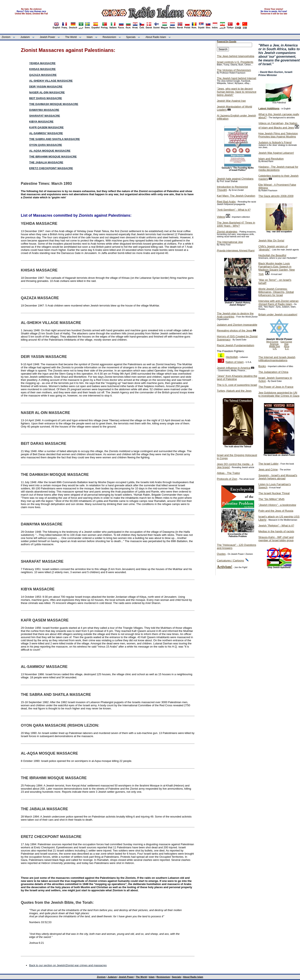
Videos (221, 217)
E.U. (287, 349)
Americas (274, 344)
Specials (131, 37)
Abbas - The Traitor (228, 473)
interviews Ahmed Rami (236, 251)
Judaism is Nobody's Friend (275, 142)
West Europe (272, 342)
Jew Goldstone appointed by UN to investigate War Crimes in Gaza (279, 394)
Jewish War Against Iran (231, 101)
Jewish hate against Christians (235, 179)
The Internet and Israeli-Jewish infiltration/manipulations (277, 359)
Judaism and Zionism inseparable (237, 325)
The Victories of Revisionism (234, 70)
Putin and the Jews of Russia (276, 511)
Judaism (25, 37)
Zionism (6, 37)
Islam (90, 37)
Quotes (221, 554)
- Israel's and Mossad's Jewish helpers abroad (278, 477)
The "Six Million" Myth (271, 499)
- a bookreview (277, 505)
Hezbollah (232, 357)
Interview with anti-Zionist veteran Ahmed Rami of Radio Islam (278, 302)
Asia (286, 344)
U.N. (275, 349)
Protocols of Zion (227, 479)
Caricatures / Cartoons (230, 561)
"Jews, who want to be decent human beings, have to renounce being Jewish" (237, 92)
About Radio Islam (156, 37)
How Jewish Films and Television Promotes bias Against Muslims (278, 135)
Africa (287, 346)
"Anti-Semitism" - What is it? (234, 210)
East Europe (286, 342)
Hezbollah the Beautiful (272, 255)
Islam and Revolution (271, 159)
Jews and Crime (268, 469)
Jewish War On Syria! (271, 241)
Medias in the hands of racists (276, 531)
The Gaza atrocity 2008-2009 (276, 196)
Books (262, 366)
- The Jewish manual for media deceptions (278, 168)
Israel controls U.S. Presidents (235, 62)
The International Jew (230, 242)
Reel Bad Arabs (226, 202)
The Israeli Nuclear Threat (274, 493)
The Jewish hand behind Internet (237, 78)
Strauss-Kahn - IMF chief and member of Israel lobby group (276, 539)
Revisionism (109, 37)
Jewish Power (47, 37)
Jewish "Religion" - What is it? (276, 526)
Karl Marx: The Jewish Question (236, 196)
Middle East (275, 346)
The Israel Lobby (268, 464)
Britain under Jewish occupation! (278, 314)
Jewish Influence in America (234, 368)
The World (71, 37)
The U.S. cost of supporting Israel (237, 385)
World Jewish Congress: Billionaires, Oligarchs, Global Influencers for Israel (276, 292)
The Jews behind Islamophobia (236, 56)
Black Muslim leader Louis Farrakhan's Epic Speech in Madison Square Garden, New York (277, 269)
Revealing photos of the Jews (235, 331)
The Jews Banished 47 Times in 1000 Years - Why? (236, 224)
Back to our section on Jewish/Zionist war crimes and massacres (68, 965)
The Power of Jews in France (276, 387)
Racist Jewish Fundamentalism (236, 345)
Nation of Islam (235, 362)
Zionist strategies (227, 232)
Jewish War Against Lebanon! (276, 153)
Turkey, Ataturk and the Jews (234, 391)
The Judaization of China (273, 372)
